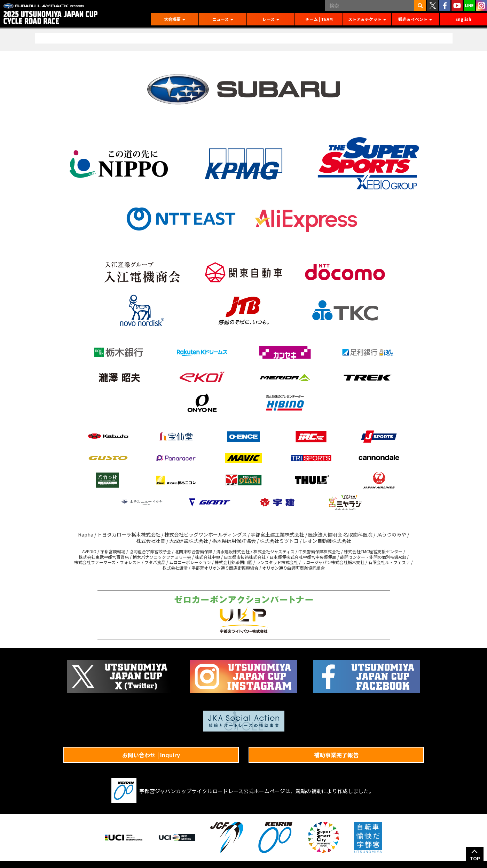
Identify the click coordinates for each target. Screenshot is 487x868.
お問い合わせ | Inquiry (151, 755)
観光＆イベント (415, 19)
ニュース (223, 19)
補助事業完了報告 (336, 755)
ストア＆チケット (367, 19)
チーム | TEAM (319, 19)
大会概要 (175, 19)
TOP (475, 858)
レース (271, 19)
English (463, 19)
